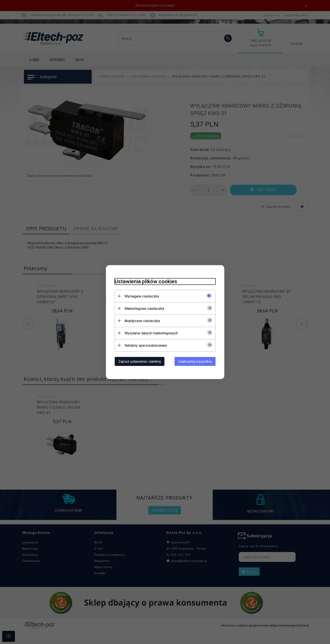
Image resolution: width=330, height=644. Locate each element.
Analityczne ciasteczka (142, 321)
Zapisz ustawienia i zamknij (140, 361)
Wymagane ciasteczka (142, 296)
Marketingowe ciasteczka (144, 308)
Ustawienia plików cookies (146, 281)
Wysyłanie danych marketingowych (151, 333)
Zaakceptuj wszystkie (195, 361)
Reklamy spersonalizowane (146, 345)
